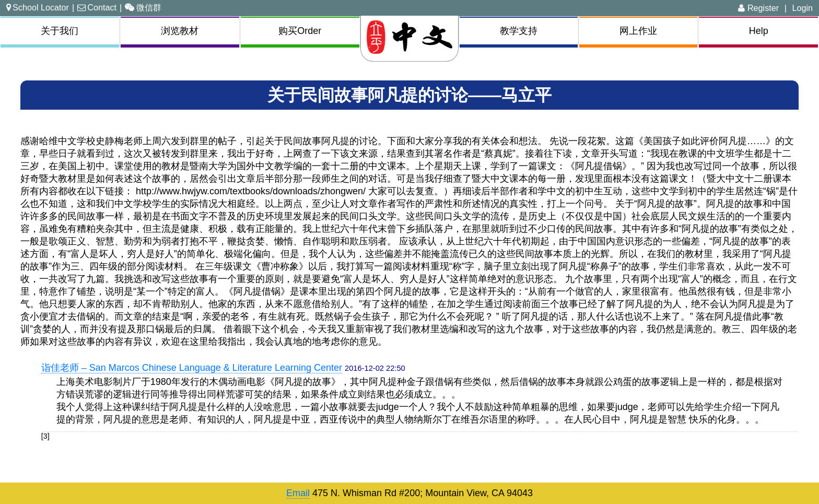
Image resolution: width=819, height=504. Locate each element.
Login (802, 8)
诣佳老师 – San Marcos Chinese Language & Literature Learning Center (192, 368)
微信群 (143, 7)
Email (298, 493)
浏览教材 (180, 31)
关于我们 (60, 31)
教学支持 (519, 31)
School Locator (38, 7)
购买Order (300, 31)
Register (758, 8)
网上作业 (638, 31)
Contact (97, 7)
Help (759, 31)
